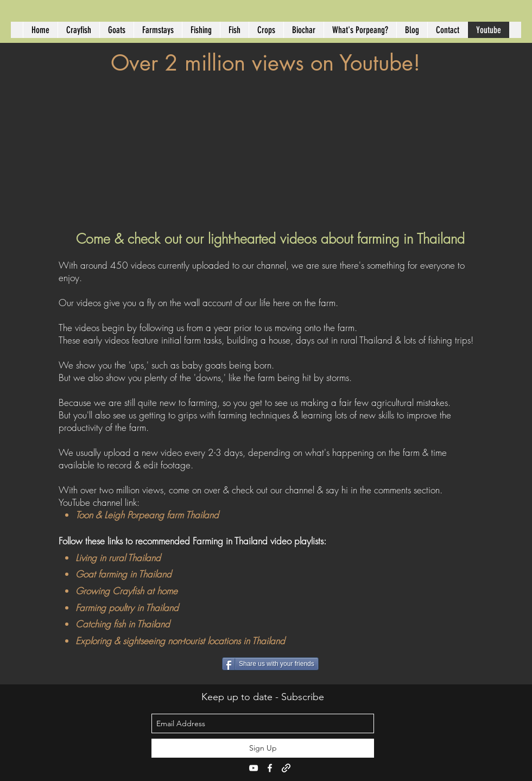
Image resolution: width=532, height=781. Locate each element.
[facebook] (270, 768)
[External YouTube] (270, 149)
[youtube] (254, 768)
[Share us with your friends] (270, 664)
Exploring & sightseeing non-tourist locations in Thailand (180, 641)
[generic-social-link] (286, 768)
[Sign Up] (263, 748)
